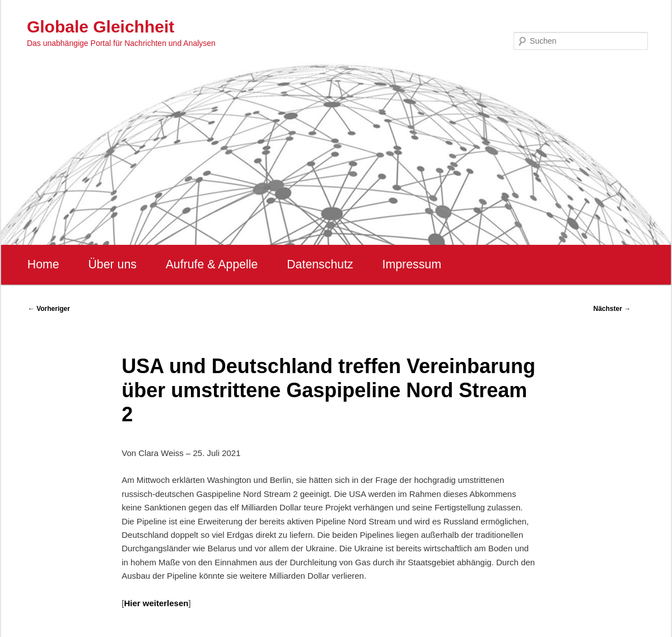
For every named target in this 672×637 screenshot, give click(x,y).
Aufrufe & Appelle (212, 264)
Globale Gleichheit (101, 27)
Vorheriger (49, 309)
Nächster (612, 309)
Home (43, 264)
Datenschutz (320, 264)
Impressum (411, 264)
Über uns (112, 264)
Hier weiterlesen (156, 603)
